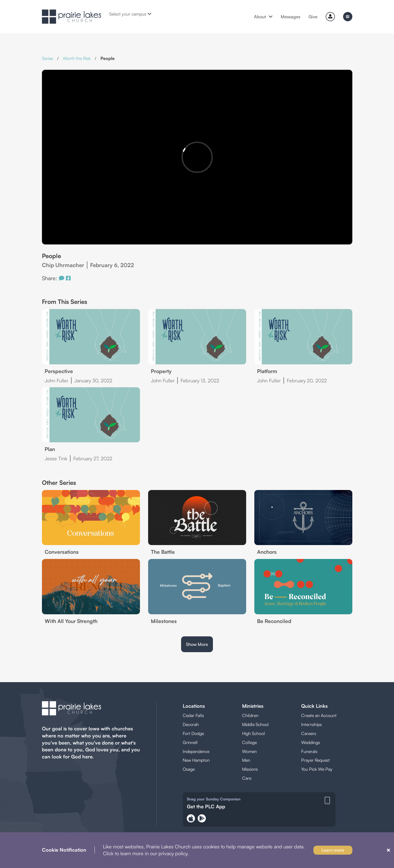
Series (48, 58)
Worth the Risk (77, 58)
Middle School (255, 724)
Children (250, 715)
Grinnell (190, 742)
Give (313, 17)
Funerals (309, 751)
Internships (311, 724)
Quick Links (314, 706)
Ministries (253, 706)
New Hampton (196, 760)
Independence (196, 751)
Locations (194, 706)
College (249, 742)
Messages (291, 17)
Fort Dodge (193, 733)
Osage (189, 769)
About (263, 17)
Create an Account (319, 715)
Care (247, 778)
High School (253, 733)
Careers (309, 733)
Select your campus (130, 14)
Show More (197, 644)
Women (249, 751)
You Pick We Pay (317, 769)
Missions (250, 769)
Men (246, 760)
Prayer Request (315, 760)
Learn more (333, 850)
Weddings (311, 742)
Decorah (191, 724)
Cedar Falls (193, 715)
